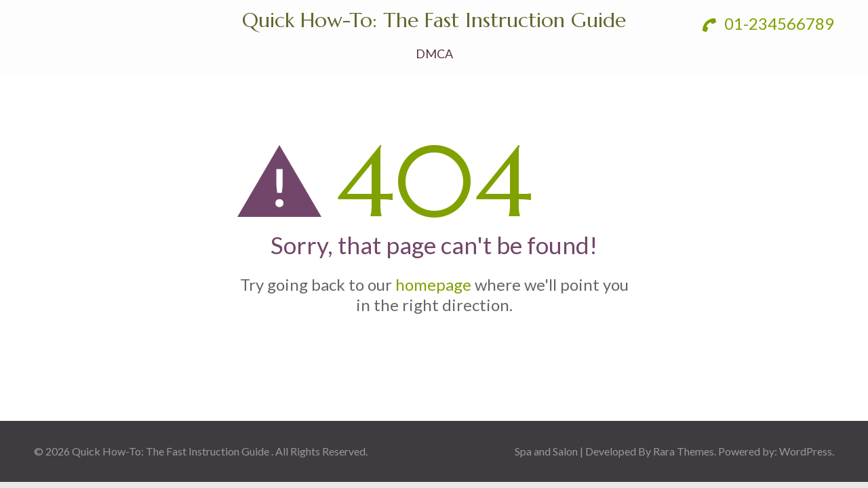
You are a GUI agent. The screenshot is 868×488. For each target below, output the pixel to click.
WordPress (806, 451)
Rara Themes (684, 451)
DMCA (434, 54)
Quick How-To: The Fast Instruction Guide (434, 20)
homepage (433, 284)
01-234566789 (768, 23)
